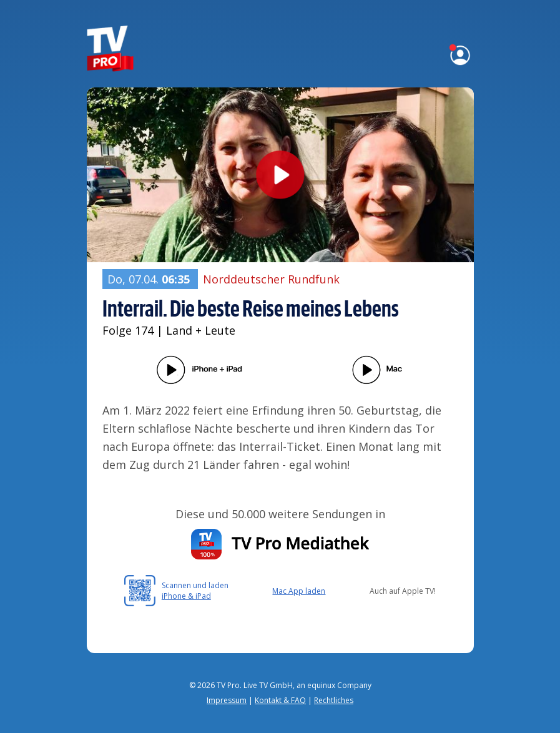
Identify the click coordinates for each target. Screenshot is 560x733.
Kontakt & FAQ (280, 700)
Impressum (227, 700)
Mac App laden (299, 591)
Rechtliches (334, 700)
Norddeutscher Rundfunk (271, 279)
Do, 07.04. (150, 279)
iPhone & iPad (186, 596)
